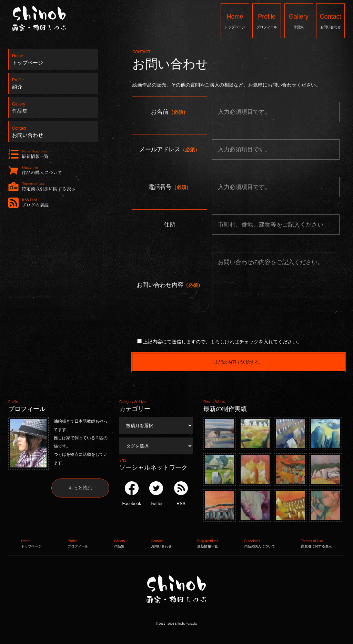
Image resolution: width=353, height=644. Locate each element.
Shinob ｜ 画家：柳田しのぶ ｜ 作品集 (176, 617)
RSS (181, 494)
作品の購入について (260, 543)
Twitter (156, 494)
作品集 (299, 21)
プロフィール (267, 21)
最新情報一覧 (208, 543)
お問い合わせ (330, 21)
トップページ (235, 21)
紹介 (53, 82)
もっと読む (80, 488)
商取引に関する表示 (316, 543)
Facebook (132, 494)
